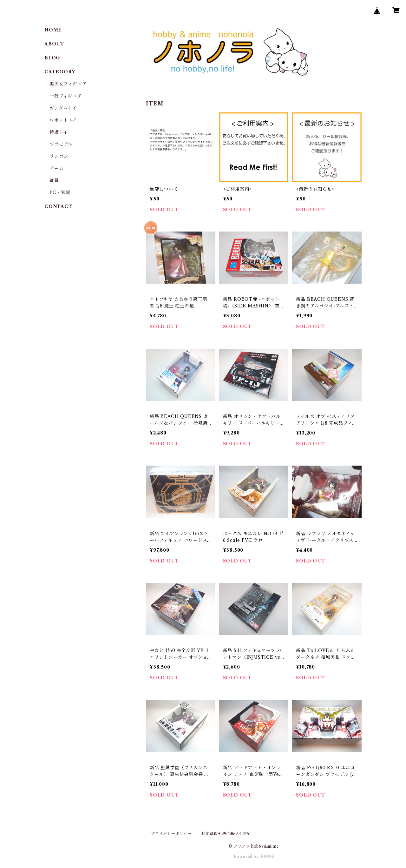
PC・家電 (60, 192)
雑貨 (54, 180)
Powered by (254, 856)
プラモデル (61, 144)
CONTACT (58, 206)
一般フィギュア (66, 96)
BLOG (52, 58)
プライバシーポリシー (171, 834)
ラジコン (59, 156)
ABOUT (54, 44)
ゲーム (56, 168)
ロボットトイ (63, 120)
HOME (53, 30)
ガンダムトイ (63, 108)
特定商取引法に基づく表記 (226, 834)
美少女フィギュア (68, 84)
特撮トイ (59, 132)
